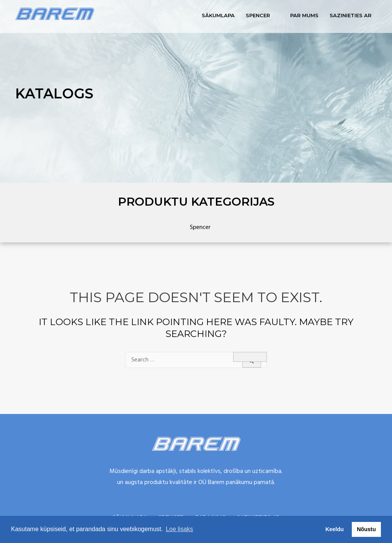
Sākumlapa (218, 15)
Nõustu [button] (366, 529)
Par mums (304, 15)
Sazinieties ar (350, 15)
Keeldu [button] (335, 529)
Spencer (258, 15)
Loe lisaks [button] (179, 529)
